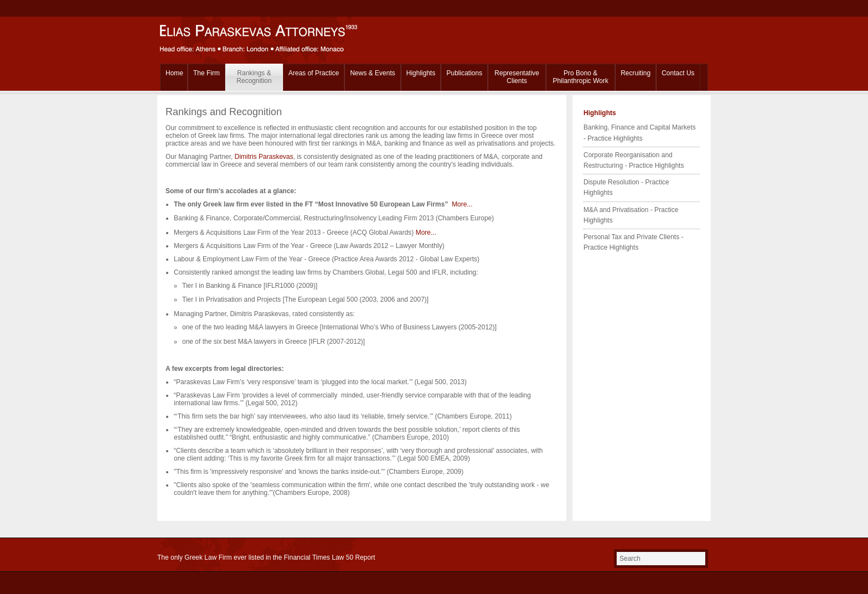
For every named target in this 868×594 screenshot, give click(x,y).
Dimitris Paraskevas (264, 157)
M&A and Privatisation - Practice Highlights (631, 215)
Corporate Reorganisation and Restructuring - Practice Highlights (634, 160)
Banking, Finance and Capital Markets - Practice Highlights (640, 133)
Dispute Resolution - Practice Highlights (626, 187)
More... (462, 204)
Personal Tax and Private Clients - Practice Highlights (634, 242)
